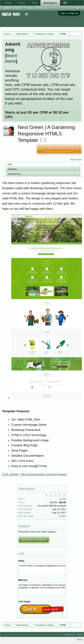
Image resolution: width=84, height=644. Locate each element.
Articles (40, 8)
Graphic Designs (12, 8)
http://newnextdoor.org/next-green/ (44, 474)
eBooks (29, 8)
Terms (80, 639)
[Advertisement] (33, 22)
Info (10, 164)
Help (80, 634)
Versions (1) (14, 174)
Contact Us (69, 634)
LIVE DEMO (10, 474)
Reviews (13, 169)
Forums (22, 3)
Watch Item (76, 159)
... (49, 8)
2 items (62, 516)
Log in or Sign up (69, 13)
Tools (35, 3)
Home (8, 3)
